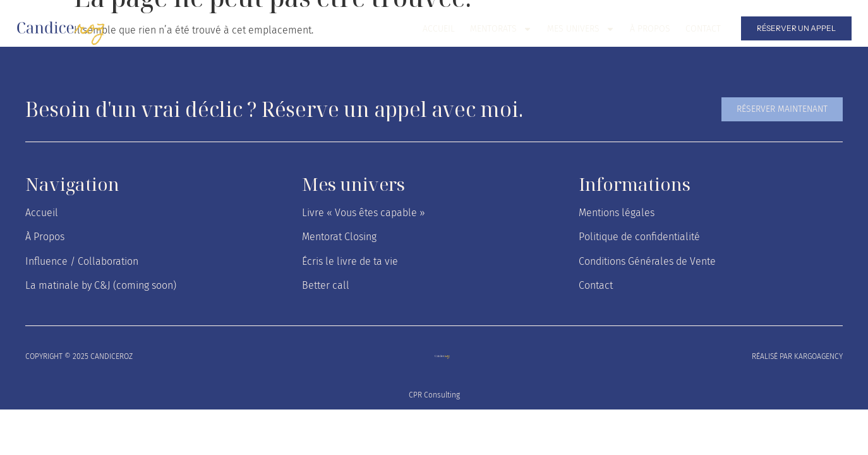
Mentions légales (617, 213)
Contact (703, 29)
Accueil (439, 29)
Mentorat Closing (339, 237)
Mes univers (581, 29)
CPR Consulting (434, 395)
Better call (326, 285)
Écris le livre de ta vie (350, 261)
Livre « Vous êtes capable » (364, 213)
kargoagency (818, 356)
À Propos (650, 29)
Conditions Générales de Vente (647, 261)
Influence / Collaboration (82, 261)
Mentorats (501, 29)
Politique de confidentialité (639, 237)
